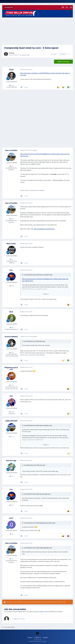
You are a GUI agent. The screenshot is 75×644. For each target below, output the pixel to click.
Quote (26, 87)
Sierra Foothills (11, 150)
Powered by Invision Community (37, 641)
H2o (11, 396)
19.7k (12, 437)
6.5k (12, 166)
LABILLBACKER (11, 421)
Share (54, 54)
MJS (11, 312)
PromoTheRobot (11, 337)
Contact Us (38, 637)
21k (12, 259)
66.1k (12, 286)
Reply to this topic (63, 62)
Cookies (45, 637)
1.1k (12, 534)
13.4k (12, 85)
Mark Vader (11, 244)
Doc (11, 270)
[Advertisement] (37, 31)
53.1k (12, 352)
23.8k (12, 412)
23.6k (12, 385)
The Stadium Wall (24, 55)
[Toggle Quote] (23, 275)
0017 (11, 518)
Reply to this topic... (19, 619)
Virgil (13, 53)
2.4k (12, 476)
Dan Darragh (11, 461)
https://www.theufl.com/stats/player (44, 229)
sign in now (43, 612)
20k (12, 328)
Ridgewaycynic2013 (11, 368)
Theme (30, 637)
